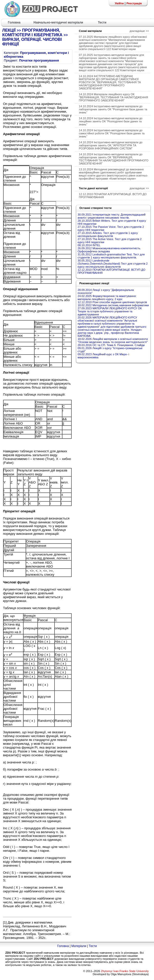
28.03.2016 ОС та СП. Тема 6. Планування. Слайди (111, 345)
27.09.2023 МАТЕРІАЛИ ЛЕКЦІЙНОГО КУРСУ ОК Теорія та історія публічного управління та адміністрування (110, 311)
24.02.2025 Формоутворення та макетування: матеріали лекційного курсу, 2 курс (107, 298)
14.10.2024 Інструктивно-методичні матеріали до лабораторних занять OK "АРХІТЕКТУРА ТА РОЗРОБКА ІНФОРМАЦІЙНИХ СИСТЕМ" (111, 145)
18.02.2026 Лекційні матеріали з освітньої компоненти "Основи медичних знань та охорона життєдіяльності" (113, 340)
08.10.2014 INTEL (89, 245)
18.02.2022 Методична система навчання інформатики (113, 305)
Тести (93, 946)
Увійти (119, 3)
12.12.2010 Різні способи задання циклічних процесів (112, 302)
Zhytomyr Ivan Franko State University (125, 971)
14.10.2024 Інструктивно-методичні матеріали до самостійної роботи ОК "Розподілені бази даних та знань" (112, 133)
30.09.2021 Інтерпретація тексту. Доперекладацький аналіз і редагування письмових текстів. (111, 216)
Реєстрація (134, 3)
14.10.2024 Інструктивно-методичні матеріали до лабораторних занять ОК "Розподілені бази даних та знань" (113, 109)
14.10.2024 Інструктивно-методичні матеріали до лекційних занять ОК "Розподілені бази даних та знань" (111, 121)
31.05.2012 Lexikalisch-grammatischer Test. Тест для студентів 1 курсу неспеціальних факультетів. (111, 256)
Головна (63, 946)
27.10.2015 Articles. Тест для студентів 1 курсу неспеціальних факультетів (108, 234)
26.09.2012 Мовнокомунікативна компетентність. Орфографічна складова (109, 250)
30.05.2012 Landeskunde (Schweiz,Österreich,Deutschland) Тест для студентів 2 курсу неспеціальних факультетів (113, 264)
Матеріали (79, 946)
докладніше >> (139, 31)
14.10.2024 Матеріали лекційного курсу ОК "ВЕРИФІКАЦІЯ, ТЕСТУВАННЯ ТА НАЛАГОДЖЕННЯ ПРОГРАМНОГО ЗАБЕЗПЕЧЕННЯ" (113, 97)
